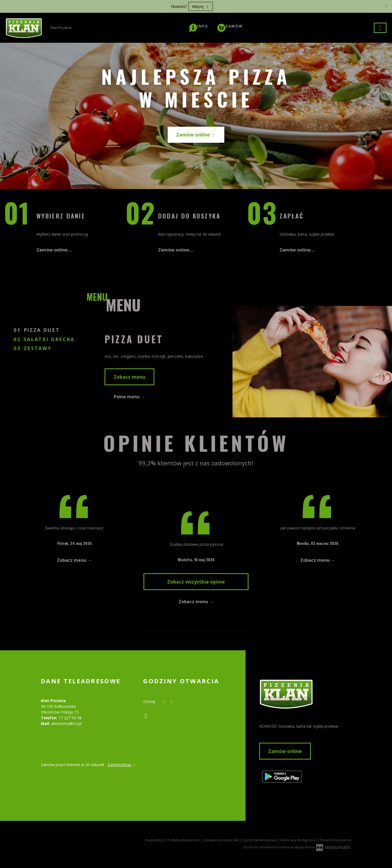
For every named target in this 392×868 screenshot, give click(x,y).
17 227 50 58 (70, 718)
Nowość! (179, 6)
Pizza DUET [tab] (43, 330)
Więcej (201, 6)
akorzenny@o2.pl (66, 723)
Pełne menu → (129, 397)
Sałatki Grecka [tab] (49, 339)
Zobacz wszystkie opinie (196, 582)
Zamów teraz (122, 765)
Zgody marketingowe (259, 840)
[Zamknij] (386, 6)
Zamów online (196, 135)
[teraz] (164, 701)
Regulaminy (155, 840)
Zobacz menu (129, 377)
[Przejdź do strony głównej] (305, 694)
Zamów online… (54, 250)
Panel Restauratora (336, 840)
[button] (199, 26)
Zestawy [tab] (38, 348)
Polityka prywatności (184, 840)
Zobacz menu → (74, 560)
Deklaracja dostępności (298, 840)
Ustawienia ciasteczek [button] (221, 840)
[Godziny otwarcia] (171, 701)
